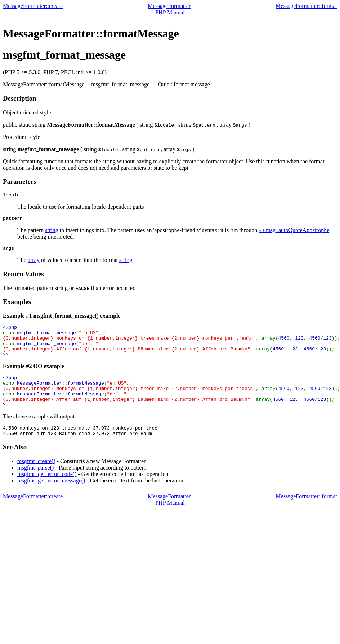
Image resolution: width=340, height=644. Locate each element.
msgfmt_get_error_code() (47, 492)
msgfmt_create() (36, 479)
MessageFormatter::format (306, 6)
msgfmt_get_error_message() (51, 499)
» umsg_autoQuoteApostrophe (294, 232)
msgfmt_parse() (35, 486)
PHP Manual (170, 12)
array (34, 263)
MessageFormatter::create (33, 6)
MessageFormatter (169, 6)
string (52, 232)
